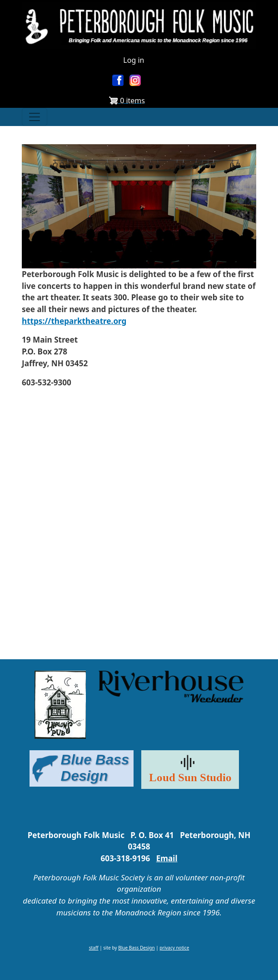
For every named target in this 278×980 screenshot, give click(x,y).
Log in (134, 60)
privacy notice (174, 948)
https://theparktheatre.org (74, 321)
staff (94, 948)
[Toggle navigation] (35, 117)
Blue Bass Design (136, 948)
